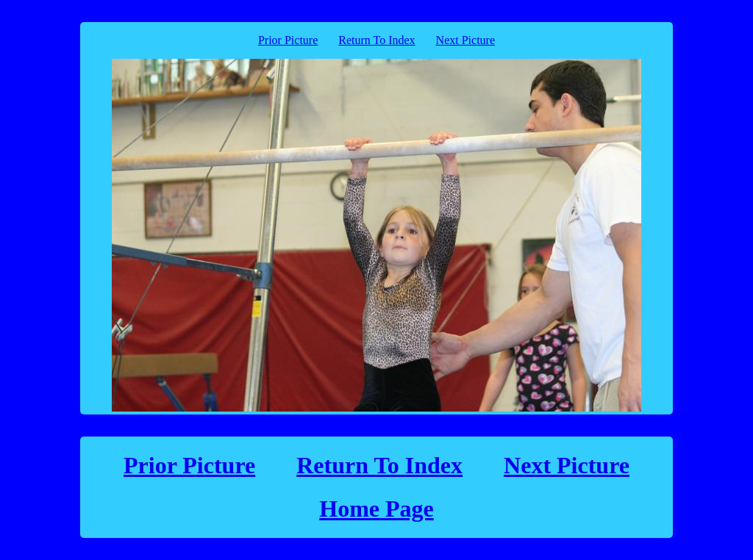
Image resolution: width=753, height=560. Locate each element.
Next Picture (465, 40)
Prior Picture (288, 40)
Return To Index (376, 40)
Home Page (376, 509)
